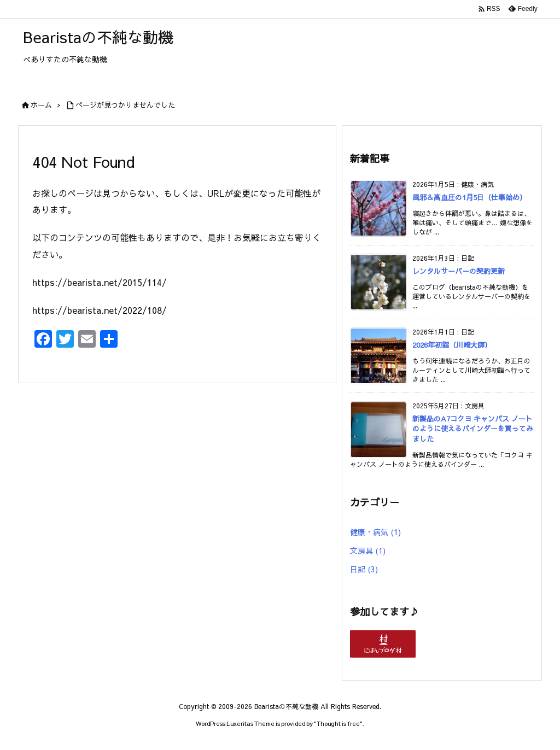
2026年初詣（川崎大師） (452, 345)
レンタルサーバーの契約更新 (459, 271)
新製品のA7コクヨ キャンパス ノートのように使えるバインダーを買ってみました (473, 429)
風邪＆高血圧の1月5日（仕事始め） (469, 197)
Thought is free (338, 723)
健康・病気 (375, 532)
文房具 (368, 550)
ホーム (41, 105)
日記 (364, 569)
